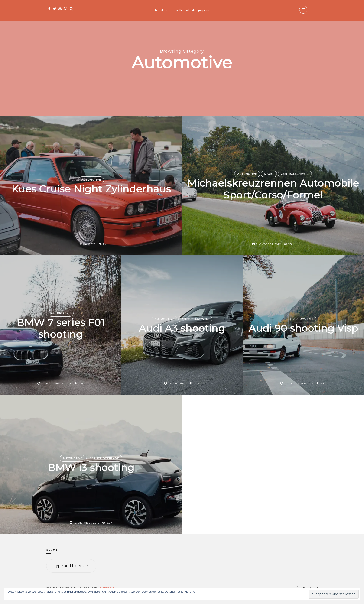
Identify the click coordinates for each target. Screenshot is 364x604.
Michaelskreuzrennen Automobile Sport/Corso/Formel (273, 189)
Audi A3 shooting (182, 328)
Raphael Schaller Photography (182, 10)
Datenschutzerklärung (180, 592)
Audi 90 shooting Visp (303, 328)
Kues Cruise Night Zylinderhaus (91, 189)
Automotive (91, 180)
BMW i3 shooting (91, 468)
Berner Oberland (104, 458)
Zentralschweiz (295, 174)
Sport (269, 174)
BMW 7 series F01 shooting (61, 328)
